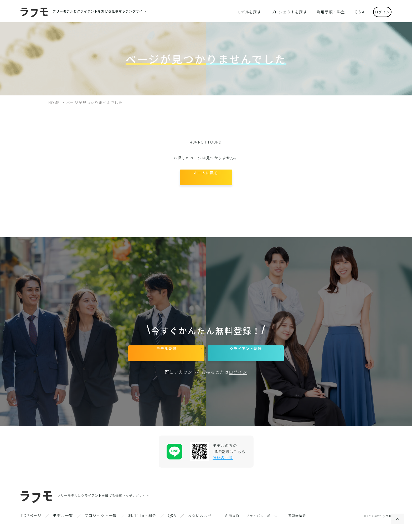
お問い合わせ (200, 523)
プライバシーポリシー (264, 523)
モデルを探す (253, 12)
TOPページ (31, 523)
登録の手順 (223, 465)
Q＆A (353, 12)
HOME (54, 103)
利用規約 (232, 523)
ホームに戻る (206, 179)
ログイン (378, 11)
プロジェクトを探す (289, 12)
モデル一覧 (63, 523)
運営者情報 (297, 523)
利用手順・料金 (327, 12)
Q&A (172, 523)
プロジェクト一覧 (101, 523)
